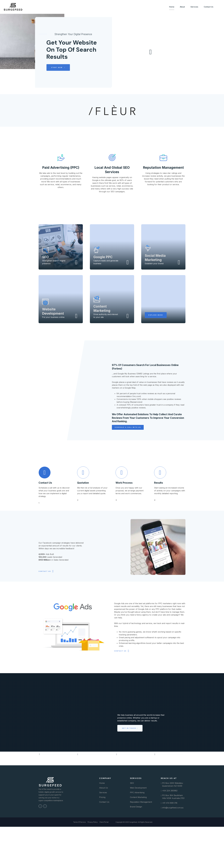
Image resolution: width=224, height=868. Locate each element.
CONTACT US (45, 582)
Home (171, 7)
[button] (156, 329)
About (182, 7)
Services (194, 7)
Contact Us (208, 7)
